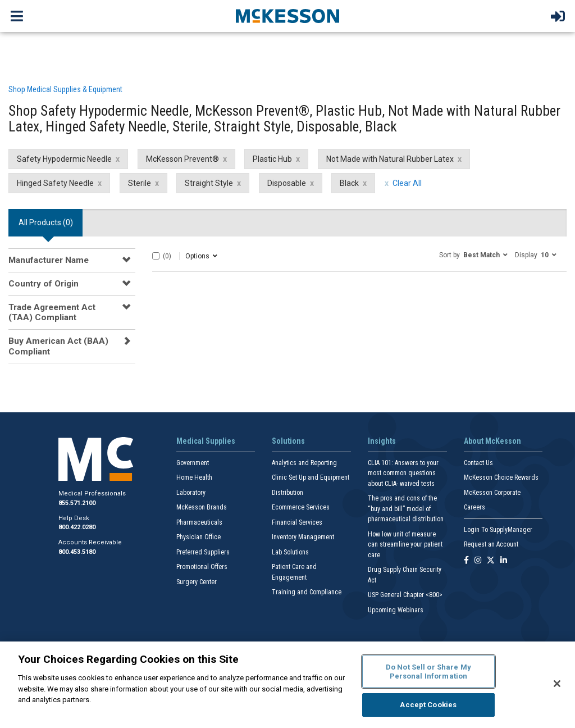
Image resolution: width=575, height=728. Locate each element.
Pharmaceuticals (199, 522)
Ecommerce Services (301, 507)
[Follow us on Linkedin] (504, 561)
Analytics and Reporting (304, 463)
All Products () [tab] (46, 222)
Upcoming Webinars (396, 610)
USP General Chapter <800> (405, 595)
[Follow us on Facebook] (466, 561)
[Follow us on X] (491, 561)
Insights (382, 441)
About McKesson (492, 441)
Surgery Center (197, 582)
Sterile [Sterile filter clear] (140, 183)
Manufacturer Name (49, 260)
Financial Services (297, 522)
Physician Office (198, 537)
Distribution (287, 493)
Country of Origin (44, 284)
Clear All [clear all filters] (407, 183)
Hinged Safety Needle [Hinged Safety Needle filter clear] (55, 183)
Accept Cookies (428, 705)
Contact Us (478, 463)
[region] (287, 685)
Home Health (194, 477)
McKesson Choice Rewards (501, 477)
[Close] (557, 684)
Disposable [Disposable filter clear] (287, 183)
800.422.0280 (77, 527)
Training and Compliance (307, 592)
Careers (474, 507)
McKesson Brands (202, 507)
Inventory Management (303, 537)
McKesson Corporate (492, 493)
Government (193, 463)
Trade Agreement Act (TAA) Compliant (52, 312)
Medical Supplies (206, 441)
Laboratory (191, 493)
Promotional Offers (202, 567)
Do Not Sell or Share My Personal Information (428, 672)
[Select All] (156, 256)
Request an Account (491, 544)
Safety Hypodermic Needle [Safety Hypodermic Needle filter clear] (64, 159)
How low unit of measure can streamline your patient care (405, 545)
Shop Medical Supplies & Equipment (65, 89)
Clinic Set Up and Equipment (311, 477)
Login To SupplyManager (498, 530)
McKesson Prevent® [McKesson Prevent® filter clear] (182, 159)
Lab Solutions (290, 552)
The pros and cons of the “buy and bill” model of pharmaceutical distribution (406, 509)
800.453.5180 (77, 552)
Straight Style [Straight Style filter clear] (209, 183)
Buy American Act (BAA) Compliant (58, 346)
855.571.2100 (77, 503)
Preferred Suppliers (203, 552)
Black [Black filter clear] (349, 183)
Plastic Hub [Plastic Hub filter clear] (272, 159)
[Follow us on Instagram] (478, 561)
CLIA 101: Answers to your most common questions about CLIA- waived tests (403, 473)
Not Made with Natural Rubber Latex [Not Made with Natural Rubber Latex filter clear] (390, 159)
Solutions (288, 441)
